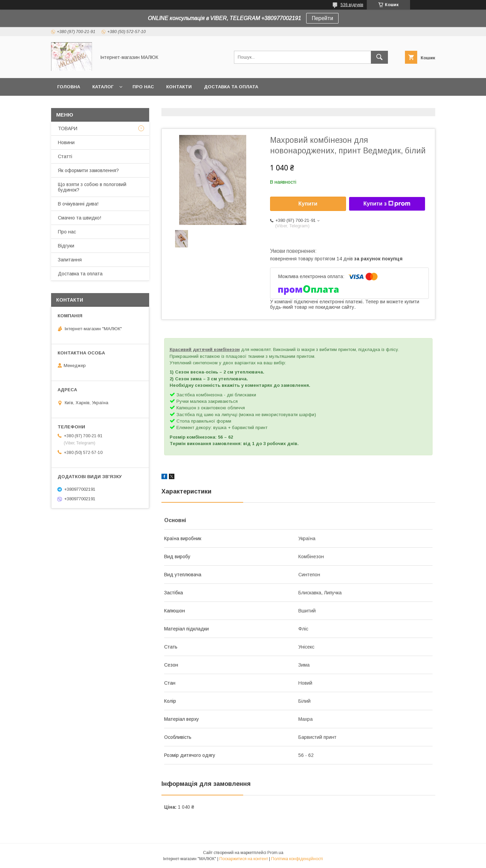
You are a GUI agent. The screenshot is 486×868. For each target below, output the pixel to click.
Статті (65, 156)
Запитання (70, 260)
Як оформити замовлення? (88, 170)
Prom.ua (275, 853)
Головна (69, 87)
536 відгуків (352, 5)
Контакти (179, 87)
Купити (308, 204)
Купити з (387, 204)
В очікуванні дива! (78, 204)
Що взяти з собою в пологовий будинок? (92, 187)
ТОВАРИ (68, 128)
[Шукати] (379, 57)
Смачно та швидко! (80, 218)
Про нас (143, 87)
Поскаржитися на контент (244, 859)
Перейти (322, 18)
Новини (66, 142)
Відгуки (66, 246)
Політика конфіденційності (297, 859)
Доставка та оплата (231, 87)
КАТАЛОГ (103, 87)
